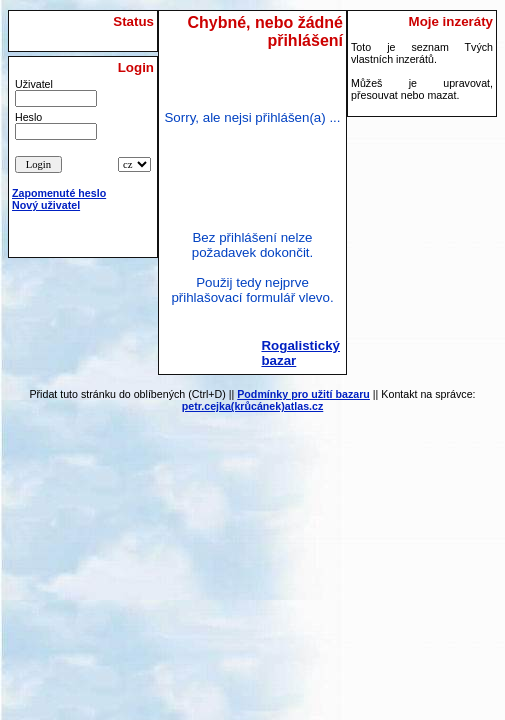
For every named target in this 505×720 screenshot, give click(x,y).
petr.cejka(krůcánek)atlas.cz (253, 406)
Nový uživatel (46, 205)
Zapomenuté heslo (59, 193)
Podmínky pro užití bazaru (303, 394)
